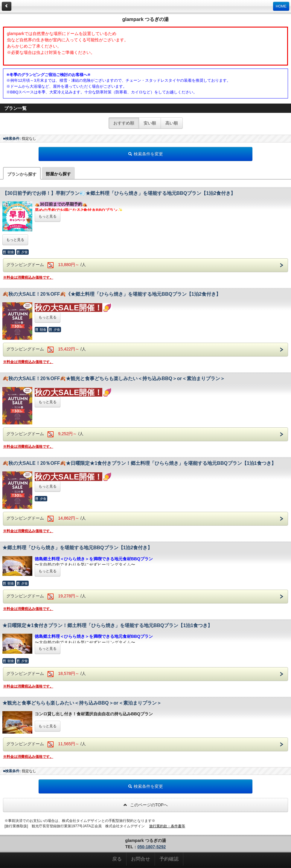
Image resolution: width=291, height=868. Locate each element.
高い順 (172, 123)
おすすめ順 (124, 123)
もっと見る (48, 216)
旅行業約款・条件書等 (167, 826)
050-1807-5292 (151, 847)
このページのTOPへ (145, 805)
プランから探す (22, 174)
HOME (281, 6)
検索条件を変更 (145, 154)
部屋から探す (58, 174)
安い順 (150, 123)
